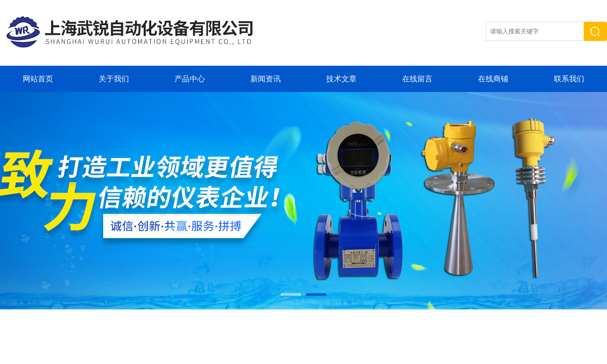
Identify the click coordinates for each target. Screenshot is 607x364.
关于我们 (114, 79)
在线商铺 (493, 79)
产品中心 (190, 79)
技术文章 (341, 79)
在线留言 (417, 79)
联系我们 (569, 79)
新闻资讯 (266, 79)
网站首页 (38, 79)
